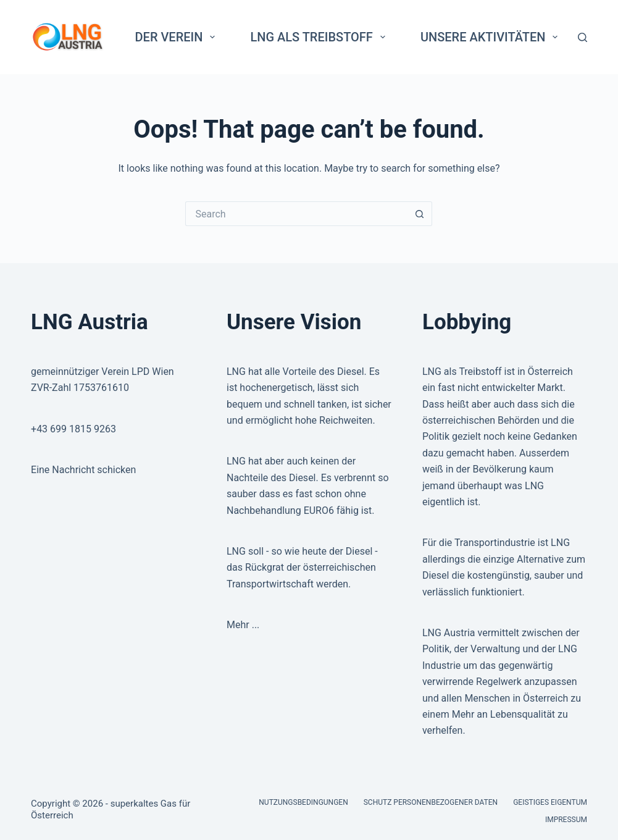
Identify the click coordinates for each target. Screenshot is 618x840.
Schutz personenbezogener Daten (431, 802)
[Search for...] (296, 214)
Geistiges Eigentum (550, 802)
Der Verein (178, 37)
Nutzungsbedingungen (303, 802)
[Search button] (420, 214)
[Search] (583, 37)
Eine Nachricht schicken (83, 470)
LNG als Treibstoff (320, 37)
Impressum (566, 820)
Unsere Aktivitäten (492, 37)
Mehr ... (243, 625)
